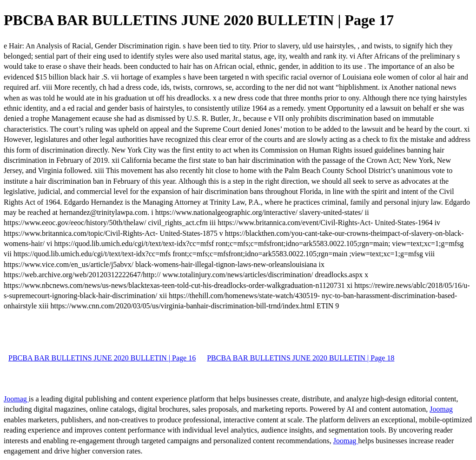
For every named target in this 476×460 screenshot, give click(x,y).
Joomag (16, 399)
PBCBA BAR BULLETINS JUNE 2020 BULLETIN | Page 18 (301, 358)
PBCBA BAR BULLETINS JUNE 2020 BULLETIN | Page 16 (102, 358)
